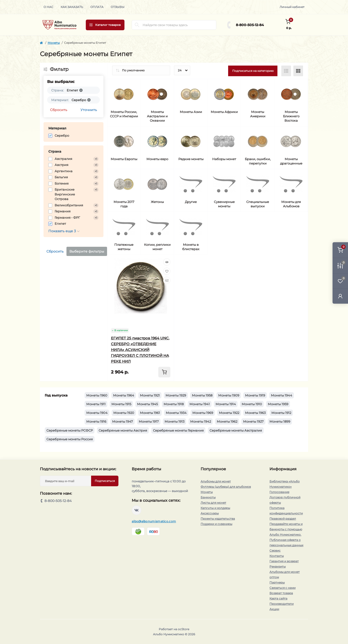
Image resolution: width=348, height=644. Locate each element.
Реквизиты (278, 566)
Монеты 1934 (176, 413)
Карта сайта (278, 598)
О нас (48, 7)
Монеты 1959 (278, 404)
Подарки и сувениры (216, 524)
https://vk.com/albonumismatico (137, 510)
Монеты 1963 (255, 413)
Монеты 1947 (123, 421)
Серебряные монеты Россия (70, 439)
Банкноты (208, 497)
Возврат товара (281, 593)
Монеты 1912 (281, 413)
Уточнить (89, 110)
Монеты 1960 (97, 395)
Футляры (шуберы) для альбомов (226, 487)
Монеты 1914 (226, 404)
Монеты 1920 (124, 413)
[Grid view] (298, 71)
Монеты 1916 (96, 421)
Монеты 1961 (150, 413)
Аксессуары (210, 513)
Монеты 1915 (121, 404)
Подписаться (105, 481)
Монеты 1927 (253, 421)
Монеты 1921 (150, 395)
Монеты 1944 (282, 395)
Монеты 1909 (229, 395)
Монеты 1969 (203, 413)
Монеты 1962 (227, 421)
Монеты (54, 43)
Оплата (97, 7)
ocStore (184, 629)
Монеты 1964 (124, 395)
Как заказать (72, 7)
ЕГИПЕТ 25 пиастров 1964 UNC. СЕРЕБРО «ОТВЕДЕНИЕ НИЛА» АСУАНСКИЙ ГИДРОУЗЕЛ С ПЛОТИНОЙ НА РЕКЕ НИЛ (140, 350)
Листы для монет (213, 503)
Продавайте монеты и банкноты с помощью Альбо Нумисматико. (286, 529)
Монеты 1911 (96, 404)
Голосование (279, 492)
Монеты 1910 (252, 404)
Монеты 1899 (280, 421)
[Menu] (105, 25)
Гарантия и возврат (284, 561)
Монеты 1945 (147, 404)
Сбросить (59, 110)
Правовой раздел (283, 519)
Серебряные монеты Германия (178, 430)
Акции (274, 609)
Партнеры (277, 582)
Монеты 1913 (174, 421)
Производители (282, 604)
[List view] (286, 71)
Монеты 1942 (201, 421)
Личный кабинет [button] (292, 7)
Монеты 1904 (97, 413)
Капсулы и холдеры (215, 508)
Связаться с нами (283, 588)
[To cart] (164, 372)
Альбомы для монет (216, 481)
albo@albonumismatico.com (154, 521)
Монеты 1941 (200, 404)
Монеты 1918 (174, 404)
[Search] (137, 25)
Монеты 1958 (202, 395)
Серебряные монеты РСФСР (70, 430)
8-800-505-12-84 (250, 25)
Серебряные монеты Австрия (123, 430)
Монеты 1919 (255, 395)
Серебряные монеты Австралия (236, 430)
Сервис (275, 550)
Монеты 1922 (229, 413)
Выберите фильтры (87, 251)
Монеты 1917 (149, 421)
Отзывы (118, 7)
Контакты (277, 556)
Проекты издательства (218, 519)
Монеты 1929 (176, 395)
